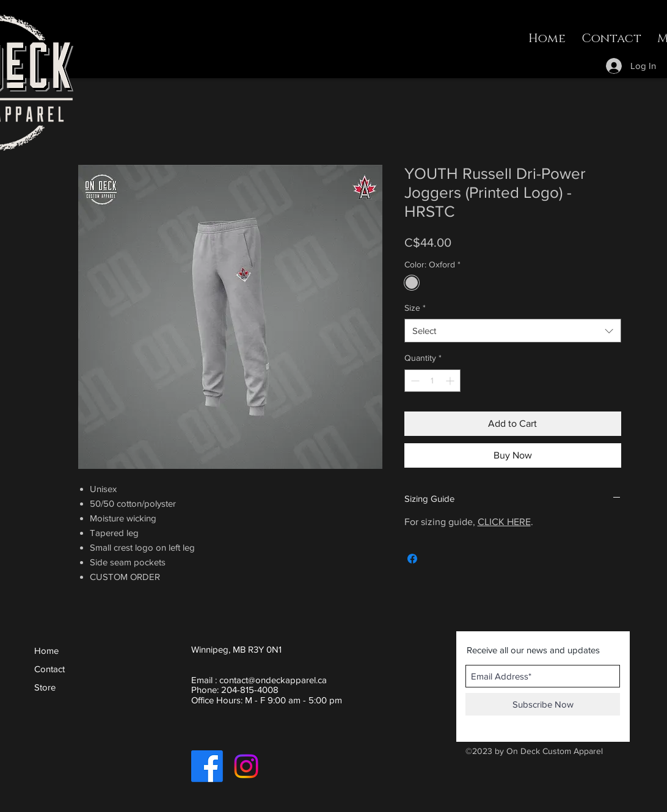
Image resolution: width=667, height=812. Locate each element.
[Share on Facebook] (412, 559)
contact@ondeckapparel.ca (273, 680)
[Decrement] (414, 381)
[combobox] (513, 331)
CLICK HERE (504, 522)
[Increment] (451, 381)
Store (45, 687)
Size (415, 308)
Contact (49, 669)
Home (46, 651)
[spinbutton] (432, 381)
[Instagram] (246, 766)
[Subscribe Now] (543, 704)
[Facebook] (207, 766)
